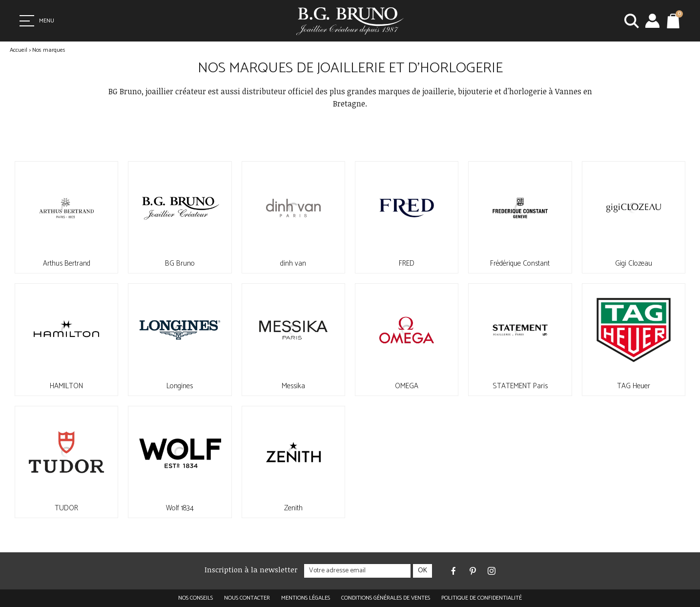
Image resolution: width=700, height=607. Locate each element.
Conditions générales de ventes (386, 598)
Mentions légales (306, 598)
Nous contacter (247, 598)
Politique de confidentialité (482, 598)
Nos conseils (196, 598)
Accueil (19, 50)
